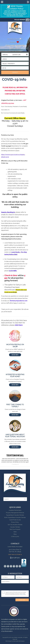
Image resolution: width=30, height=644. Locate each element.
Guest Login (20, 45)
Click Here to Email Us (15, 554)
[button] (15, 59)
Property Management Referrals (15, 513)
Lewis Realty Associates (15, 29)
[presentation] (13, 587)
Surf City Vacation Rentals (15, 525)
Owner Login (10, 45)
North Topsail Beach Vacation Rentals (15, 517)
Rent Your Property (15, 529)
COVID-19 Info (15, 537)
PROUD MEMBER (22, 20)
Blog (15, 534)
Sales (15, 532)
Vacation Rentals (15, 527)
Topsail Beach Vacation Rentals (15, 515)
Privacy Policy (15, 522)
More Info (15, 355)
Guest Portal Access (15, 520)
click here (19, 325)
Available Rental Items (15, 510)
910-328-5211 (15, 48)
